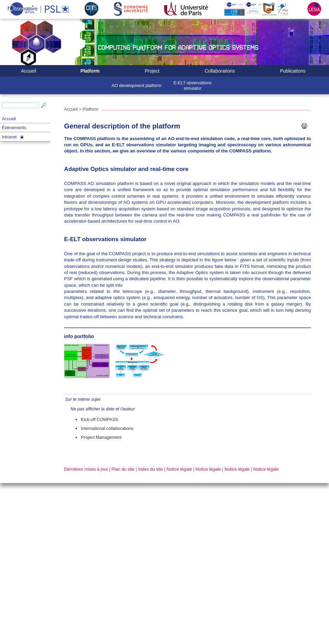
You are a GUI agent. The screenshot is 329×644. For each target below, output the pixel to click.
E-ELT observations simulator (192, 85)
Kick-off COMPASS (100, 419)
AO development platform (137, 85)
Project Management (101, 437)
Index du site (151, 469)
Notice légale (179, 469)
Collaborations (220, 71)
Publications (293, 71)
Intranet (9, 137)
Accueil (9, 119)
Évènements (14, 128)
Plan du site (123, 469)
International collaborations (107, 428)
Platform (90, 71)
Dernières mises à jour (86, 469)
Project (152, 71)
